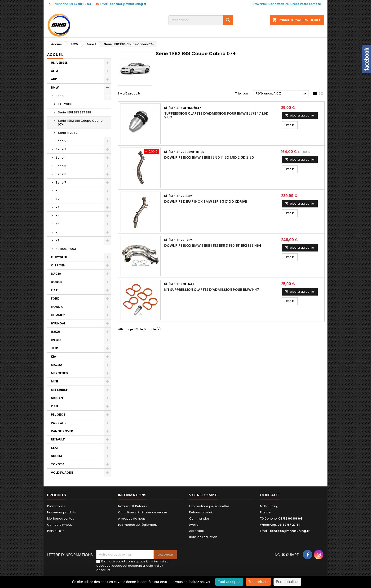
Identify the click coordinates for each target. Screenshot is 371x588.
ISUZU (55, 332)
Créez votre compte (306, 4)
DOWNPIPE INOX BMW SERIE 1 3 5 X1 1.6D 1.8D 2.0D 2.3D (209, 157)
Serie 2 (61, 141)
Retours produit (201, 512)
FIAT (54, 290)
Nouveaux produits (62, 512)
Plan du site (56, 531)
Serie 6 (61, 174)
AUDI (55, 79)
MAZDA (57, 365)
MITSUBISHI (60, 390)
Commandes (199, 518)
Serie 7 (61, 182)
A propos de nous (132, 518)
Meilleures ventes (61, 518)
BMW (55, 88)
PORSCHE (59, 423)
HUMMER (58, 315)
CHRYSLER (59, 257)
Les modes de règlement (137, 525)
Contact (270, 495)
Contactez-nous (60, 525)
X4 (58, 216)
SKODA (57, 456)
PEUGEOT (58, 415)
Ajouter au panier (300, 115)
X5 (57, 224)
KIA (53, 357)
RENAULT (58, 439)
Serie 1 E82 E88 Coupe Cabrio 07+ (80, 123)
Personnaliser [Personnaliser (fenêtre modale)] (287, 582)
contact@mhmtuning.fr (128, 4)
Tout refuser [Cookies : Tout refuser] (258, 582)
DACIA (56, 274)
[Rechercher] (201, 20)
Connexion (276, 4)
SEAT (55, 448)
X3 (57, 207)
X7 (57, 240)
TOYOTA (58, 464)
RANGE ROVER (62, 431)
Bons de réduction (203, 537)
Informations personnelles (209, 506)
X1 (57, 191)
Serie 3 (61, 149)
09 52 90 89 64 (80, 4)
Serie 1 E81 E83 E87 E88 (75, 112)
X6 (57, 232)
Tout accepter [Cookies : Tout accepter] (229, 582)
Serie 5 (61, 166)
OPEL (55, 406)
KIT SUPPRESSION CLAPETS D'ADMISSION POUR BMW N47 (212, 290)
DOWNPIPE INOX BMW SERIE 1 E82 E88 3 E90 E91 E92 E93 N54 (213, 246)
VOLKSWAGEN (62, 473)
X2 (57, 199)
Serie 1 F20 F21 (68, 133)
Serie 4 (61, 158)
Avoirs (194, 525)
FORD (55, 298)
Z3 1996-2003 (66, 249)
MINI (54, 381)
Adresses (196, 531)
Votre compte (204, 495)
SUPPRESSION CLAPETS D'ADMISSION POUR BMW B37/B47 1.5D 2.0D (216, 115)
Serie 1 (60, 96)
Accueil (55, 55)
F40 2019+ (65, 104)
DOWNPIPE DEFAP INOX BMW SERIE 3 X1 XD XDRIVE (205, 202)
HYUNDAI (58, 323)
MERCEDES (59, 373)
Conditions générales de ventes (143, 512)
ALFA (55, 71)
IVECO (56, 340)
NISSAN (57, 398)
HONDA (57, 307)
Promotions (56, 506)
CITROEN (58, 265)
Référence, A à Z (282, 94)
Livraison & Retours (132, 506)
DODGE (57, 282)
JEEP (54, 348)
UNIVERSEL (59, 63)
